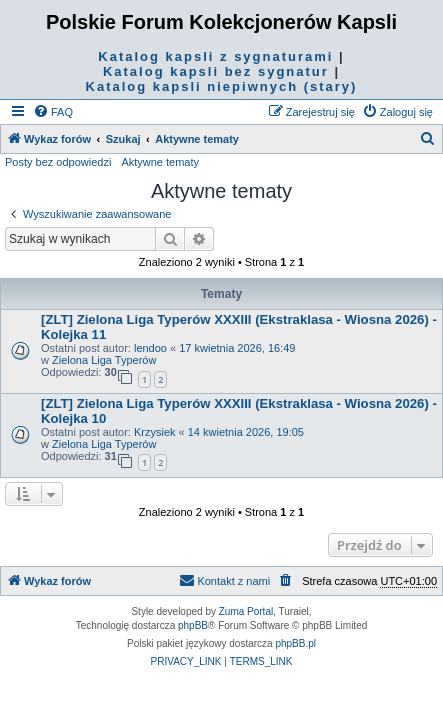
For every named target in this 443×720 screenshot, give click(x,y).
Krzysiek (155, 432)
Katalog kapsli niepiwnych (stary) (222, 86)
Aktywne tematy (160, 162)
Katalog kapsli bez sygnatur (216, 71)
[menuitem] (53, 112)
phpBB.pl (295, 643)
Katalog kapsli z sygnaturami (215, 56)
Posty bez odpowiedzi (58, 162)
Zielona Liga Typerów (104, 360)
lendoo (150, 348)
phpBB (193, 625)
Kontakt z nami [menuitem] (224, 580)
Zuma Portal (246, 611)
